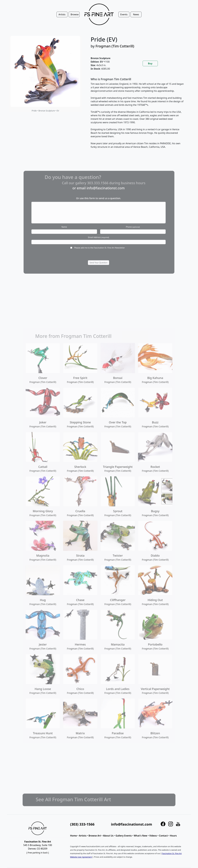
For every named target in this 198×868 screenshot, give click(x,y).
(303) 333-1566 (82, 824)
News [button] (136, 14)
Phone (124, 226)
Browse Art (95, 836)
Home (74, 836)
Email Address (99, 233)
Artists (83, 836)
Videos (153, 836)
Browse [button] (75, 14)
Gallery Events (124, 836)
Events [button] (124, 14)
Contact (163, 836)
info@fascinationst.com (104, 197)
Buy (150, 63)
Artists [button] (62, 14)
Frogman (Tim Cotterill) (115, 46)
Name (74, 226)
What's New (140, 836)
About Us (108, 836)
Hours (173, 836)
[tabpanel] (137, 115)
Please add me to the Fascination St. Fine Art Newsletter (99, 241)
